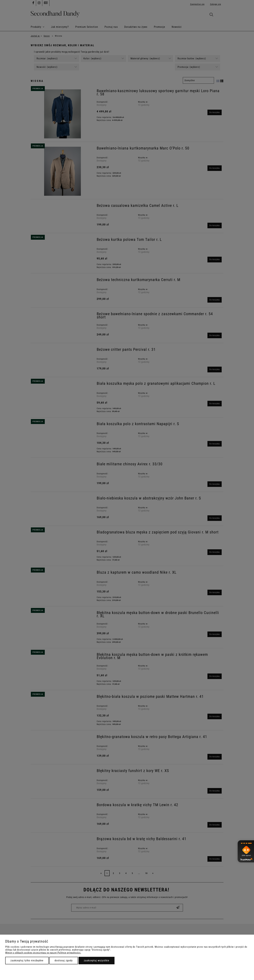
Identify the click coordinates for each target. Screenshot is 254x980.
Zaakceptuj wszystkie (97, 960)
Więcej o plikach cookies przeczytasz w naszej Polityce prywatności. (43, 953)
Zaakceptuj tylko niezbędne (27, 960)
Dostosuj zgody (64, 960)
